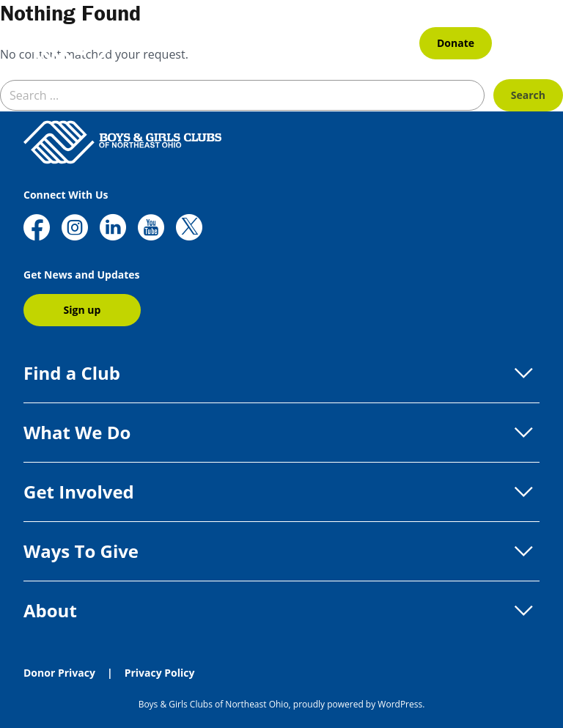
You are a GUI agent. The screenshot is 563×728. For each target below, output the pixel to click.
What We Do (281, 433)
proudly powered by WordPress (358, 704)
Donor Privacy (59, 673)
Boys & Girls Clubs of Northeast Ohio (214, 704)
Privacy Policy (160, 673)
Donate (456, 43)
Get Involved (281, 492)
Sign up (82, 310)
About (281, 611)
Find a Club (281, 373)
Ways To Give (281, 551)
